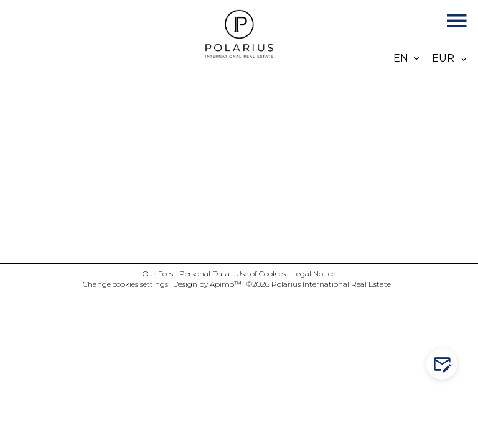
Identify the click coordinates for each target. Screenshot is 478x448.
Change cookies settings (125, 284)
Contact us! (445, 364)
